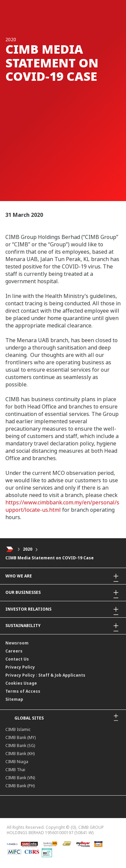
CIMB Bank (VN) (20, 778)
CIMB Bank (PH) (20, 786)
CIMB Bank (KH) (20, 754)
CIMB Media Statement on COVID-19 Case (50, 558)
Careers (14, 651)
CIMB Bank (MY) (20, 737)
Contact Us (17, 659)
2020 (28, 549)
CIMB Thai (15, 770)
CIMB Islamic (18, 729)
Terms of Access (23, 691)
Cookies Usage (21, 683)
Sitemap (14, 699)
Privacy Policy (20, 667)
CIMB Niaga (17, 762)
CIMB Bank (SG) (20, 746)
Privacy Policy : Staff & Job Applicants (45, 675)
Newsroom (17, 643)
